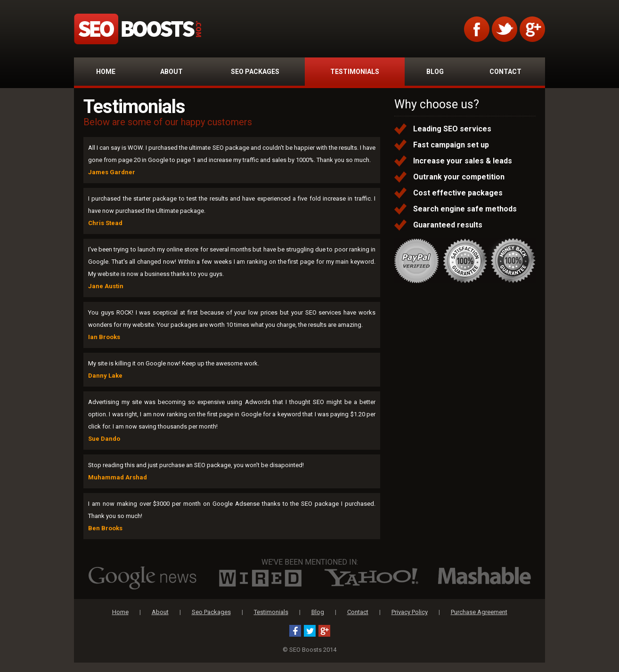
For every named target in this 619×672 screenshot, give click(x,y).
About (160, 612)
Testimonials (271, 612)
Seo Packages (211, 612)
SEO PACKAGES (255, 72)
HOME (106, 72)
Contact (358, 612)
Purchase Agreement (479, 612)
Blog (318, 612)
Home (120, 612)
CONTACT (505, 72)
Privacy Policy (410, 612)
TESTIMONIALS (355, 72)
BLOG (435, 72)
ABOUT (171, 72)
